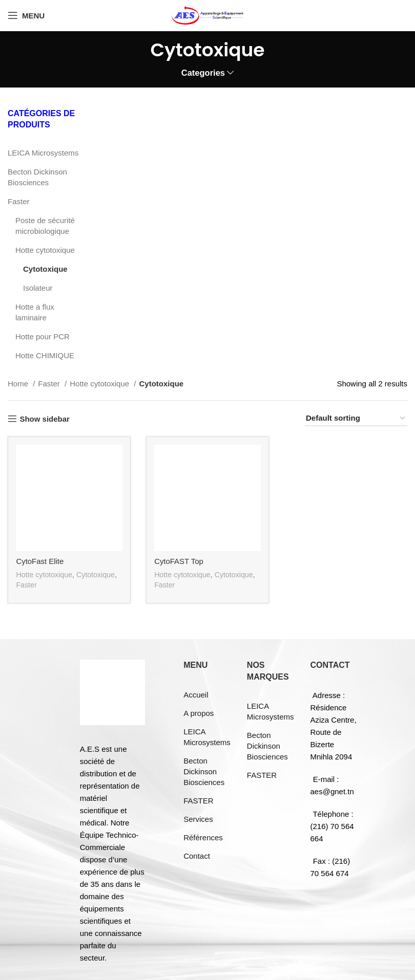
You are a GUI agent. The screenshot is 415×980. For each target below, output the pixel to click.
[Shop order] (356, 419)
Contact (197, 855)
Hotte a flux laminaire (35, 312)
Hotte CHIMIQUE (45, 355)
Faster (19, 201)
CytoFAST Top (179, 561)
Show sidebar (45, 419)
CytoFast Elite (40, 561)
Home (19, 384)
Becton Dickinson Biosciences (37, 177)
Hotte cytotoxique (45, 250)
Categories (203, 73)
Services (198, 819)
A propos (199, 713)
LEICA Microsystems (43, 153)
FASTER (198, 800)
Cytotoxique (45, 269)
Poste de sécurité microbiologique (45, 226)
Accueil (196, 694)
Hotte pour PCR (43, 336)
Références (203, 837)
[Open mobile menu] (26, 15)
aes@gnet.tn (332, 791)
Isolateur (38, 288)
